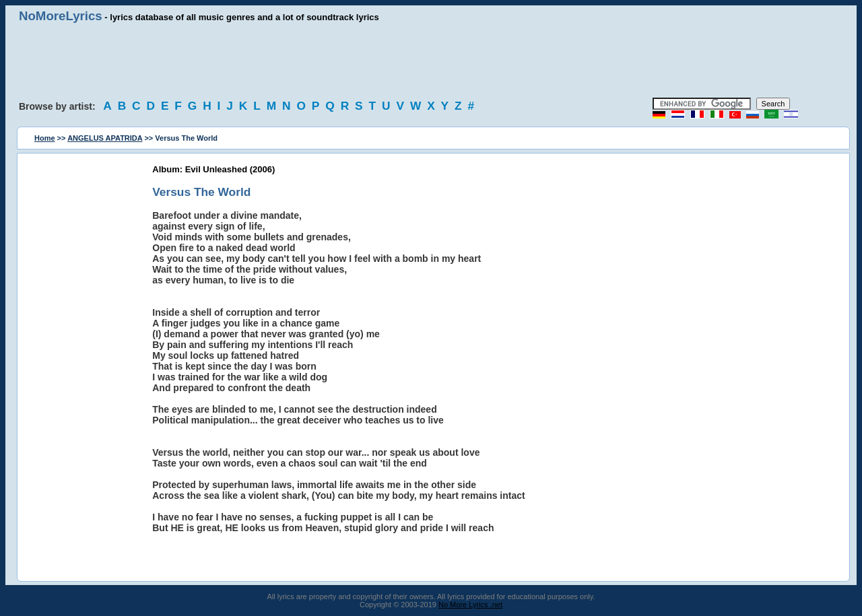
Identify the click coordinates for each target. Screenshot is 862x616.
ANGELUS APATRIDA (105, 138)
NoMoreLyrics (61, 16)
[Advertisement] (431, 61)
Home (45, 138)
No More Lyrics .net (470, 605)
